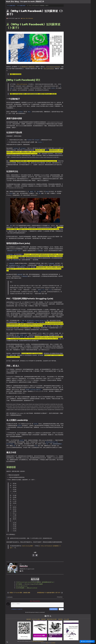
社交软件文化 (71, 13)
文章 (86, 2)
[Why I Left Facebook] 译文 (73, 8)
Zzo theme (53, 643)
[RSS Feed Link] (50, 617)
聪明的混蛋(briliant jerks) (74, 14)
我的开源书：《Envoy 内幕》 (64, 619)
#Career (24, 18)
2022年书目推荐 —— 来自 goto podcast (26, 588)
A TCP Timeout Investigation (53, 67)
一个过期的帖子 (72, 9)
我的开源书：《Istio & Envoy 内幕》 (33, 619)
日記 (89, 2)
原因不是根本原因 (72, 11)
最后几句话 (71, 21)
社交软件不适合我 (72, 12)
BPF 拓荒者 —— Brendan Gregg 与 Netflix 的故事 (29, 584)
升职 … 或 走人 (71, 18)
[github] (22, 571)
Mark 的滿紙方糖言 (11, 6)
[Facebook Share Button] (33, 555)
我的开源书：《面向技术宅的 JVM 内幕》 (49, 619)
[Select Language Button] (7, 642)
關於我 (82, 2)
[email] (21, 571)
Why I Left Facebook (49, 69)
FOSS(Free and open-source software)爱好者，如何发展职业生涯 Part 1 (35, 582)
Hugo (47, 643)
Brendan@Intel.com (22, 586)
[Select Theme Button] (78, 2)
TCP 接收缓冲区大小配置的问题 (27, 67)
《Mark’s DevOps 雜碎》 (27, 546)
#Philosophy (31, 18)
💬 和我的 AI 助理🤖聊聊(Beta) (87, 641)
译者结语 (69, 22)
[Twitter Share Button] (37, 555)
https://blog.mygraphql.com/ (38, 641)
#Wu (27, 18)
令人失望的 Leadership (73, 20)
